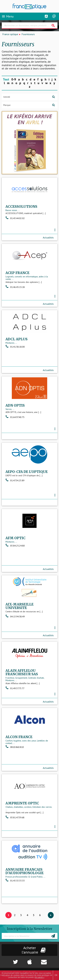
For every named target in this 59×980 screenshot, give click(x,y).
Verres (9, 409)
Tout (6, 79)
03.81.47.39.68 (15, 817)
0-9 (14, 79)
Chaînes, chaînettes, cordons (19, 807)
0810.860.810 (15, 747)
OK (56, 975)
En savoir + (40, 977)
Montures (10, 343)
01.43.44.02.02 (15, 218)
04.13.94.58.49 (15, 617)
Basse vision (11, 210)
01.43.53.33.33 (15, 881)
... (19, 210)
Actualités (48, 237)
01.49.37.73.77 (15, 688)
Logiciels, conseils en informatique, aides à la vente (27, 278)
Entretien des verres (42, 807)
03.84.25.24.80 (15, 546)
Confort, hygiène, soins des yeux (21, 741)
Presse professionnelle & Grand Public (24, 877)
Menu (8, 16)
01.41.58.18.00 (15, 347)
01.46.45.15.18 (15, 287)
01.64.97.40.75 (15, 417)
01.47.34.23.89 (15, 480)
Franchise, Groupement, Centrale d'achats (25, 678)
